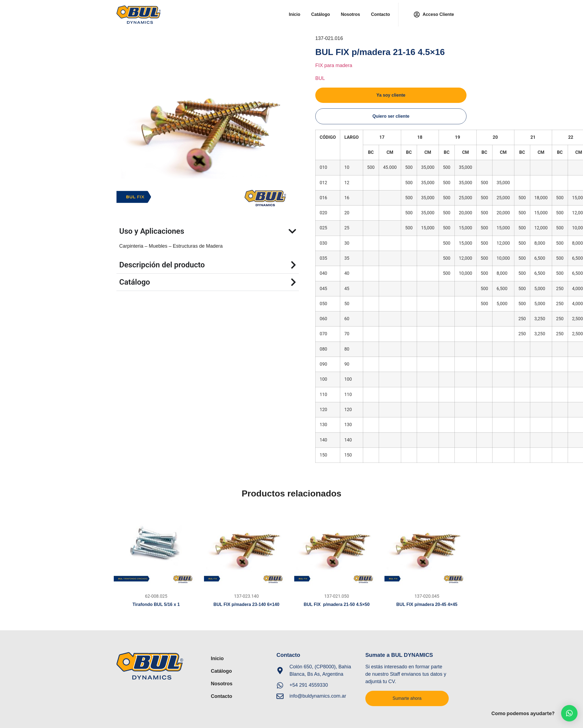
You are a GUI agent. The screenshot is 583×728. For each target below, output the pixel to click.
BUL (320, 78)
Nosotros (350, 14)
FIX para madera (334, 65)
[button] (569, 713)
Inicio (295, 14)
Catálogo (320, 14)
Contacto (381, 14)
